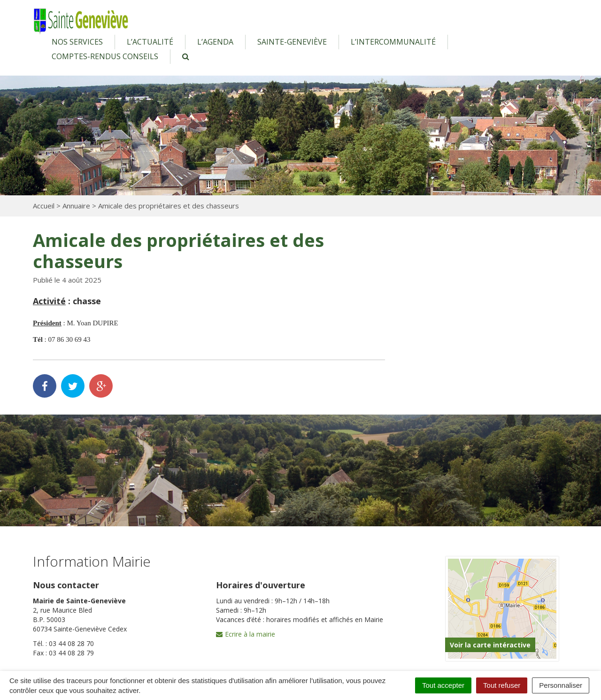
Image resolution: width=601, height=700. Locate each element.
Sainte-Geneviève (292, 42)
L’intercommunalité (393, 42)
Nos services (77, 42)
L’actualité (150, 42)
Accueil (44, 206)
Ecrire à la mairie (246, 634)
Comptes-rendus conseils (105, 56)
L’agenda (215, 42)
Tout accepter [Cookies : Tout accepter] (443, 685)
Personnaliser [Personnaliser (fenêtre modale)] (561, 685)
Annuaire (76, 206)
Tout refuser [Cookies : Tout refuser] (502, 685)
